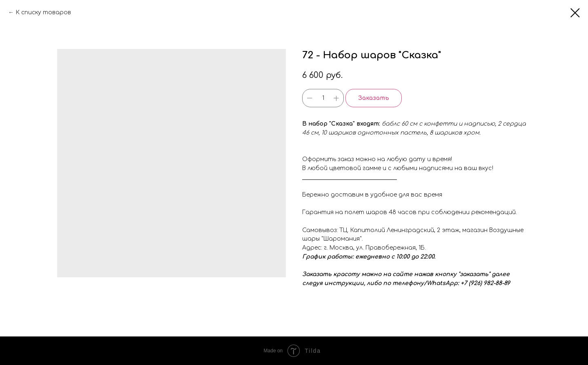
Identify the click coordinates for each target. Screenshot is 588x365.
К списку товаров (43, 12)
